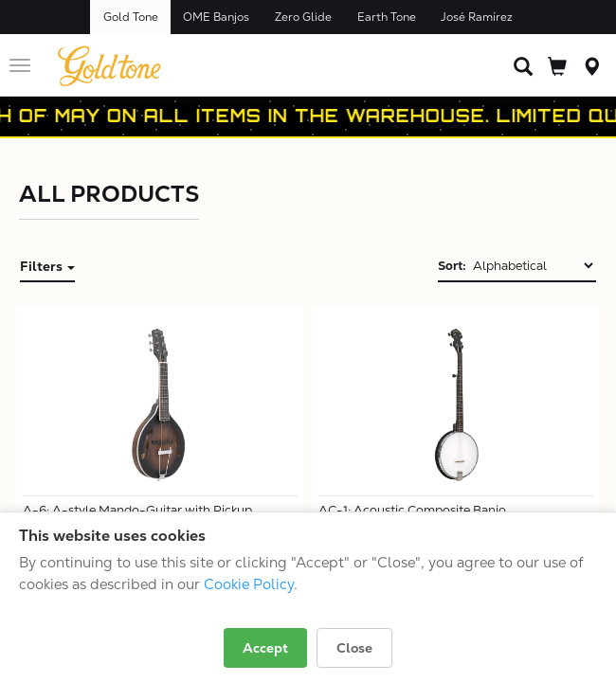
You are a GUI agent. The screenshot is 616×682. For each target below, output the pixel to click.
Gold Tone (131, 17)
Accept (265, 648)
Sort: (452, 266)
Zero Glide (303, 17)
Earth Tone (387, 17)
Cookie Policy (249, 584)
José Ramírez (477, 17)
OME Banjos (216, 17)
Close (354, 648)
